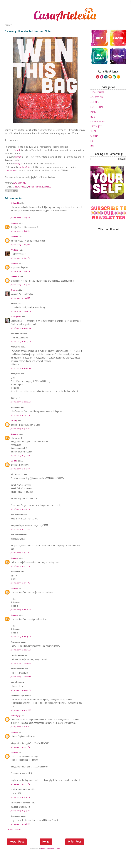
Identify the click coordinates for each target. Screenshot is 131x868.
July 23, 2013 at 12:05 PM (21, 690)
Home (46, 842)
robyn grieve (16, 317)
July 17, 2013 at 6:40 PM (20, 258)
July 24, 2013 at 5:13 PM (20, 811)
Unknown (14, 223)
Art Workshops (97, 92)
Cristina (14, 290)
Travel (93, 131)
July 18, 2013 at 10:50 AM (21, 368)
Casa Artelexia (97, 97)
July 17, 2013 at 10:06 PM (21, 311)
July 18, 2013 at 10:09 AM (21, 328)
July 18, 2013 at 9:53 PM (21, 583)
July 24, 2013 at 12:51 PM (21, 710)
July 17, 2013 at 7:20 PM (20, 298)
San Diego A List (25, 167)
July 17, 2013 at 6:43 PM (20, 285)
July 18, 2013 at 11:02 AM (21, 402)
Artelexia (14, 250)
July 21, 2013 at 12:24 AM (21, 663)
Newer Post (17, 842)
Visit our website (13, 170)
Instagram (19, 164)
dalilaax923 (15, 716)
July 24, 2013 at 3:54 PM (21, 747)
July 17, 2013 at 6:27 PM (20, 245)
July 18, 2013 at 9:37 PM (20, 566)
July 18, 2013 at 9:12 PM (20, 455)
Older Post (75, 842)
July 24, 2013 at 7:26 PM (20, 824)
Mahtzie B (15, 277)
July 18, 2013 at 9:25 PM (20, 509)
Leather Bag (47, 187)
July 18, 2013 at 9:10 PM (20, 429)
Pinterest (18, 157)
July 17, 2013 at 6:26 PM (20, 231)
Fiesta (93, 117)
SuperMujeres (97, 126)
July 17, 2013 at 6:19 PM (20, 218)
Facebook (17, 150)
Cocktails (95, 102)
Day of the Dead (97, 107)
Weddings (94, 136)
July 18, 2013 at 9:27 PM (20, 529)
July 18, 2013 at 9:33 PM (21, 553)
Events (93, 112)
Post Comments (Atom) (51, 849)
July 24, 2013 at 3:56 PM (21, 784)
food (93, 146)
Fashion (31, 187)
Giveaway (38, 187)
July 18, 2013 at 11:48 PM (21, 610)
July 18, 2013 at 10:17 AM (21, 341)
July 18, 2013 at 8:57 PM (20, 415)
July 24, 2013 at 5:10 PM (20, 797)
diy (92, 141)
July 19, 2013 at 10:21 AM (21, 650)
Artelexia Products (20, 187)
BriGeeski (15, 203)
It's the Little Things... (99, 122)
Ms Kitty (14, 421)
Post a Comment (15, 830)
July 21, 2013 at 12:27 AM (21, 677)
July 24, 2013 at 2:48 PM (20, 727)
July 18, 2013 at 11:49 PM (21, 637)
